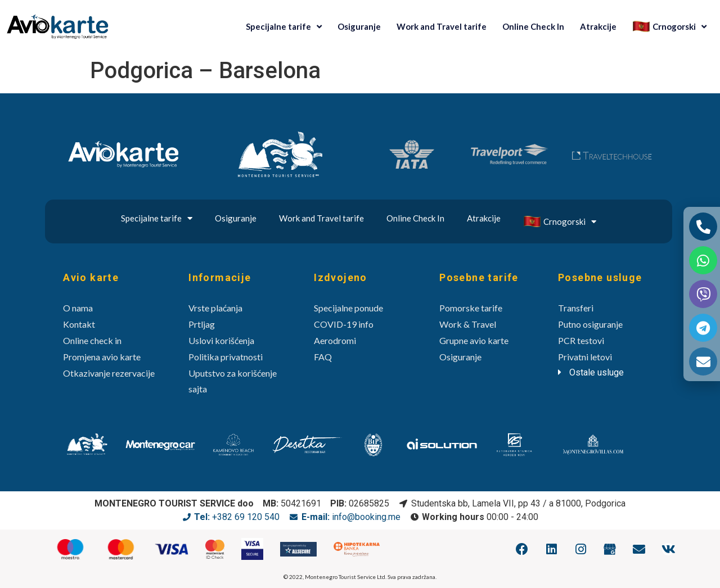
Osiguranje (359, 26)
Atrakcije (598, 26)
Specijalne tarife (284, 27)
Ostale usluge (597, 372)
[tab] (608, 372)
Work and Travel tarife (442, 26)
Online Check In (533, 26)
